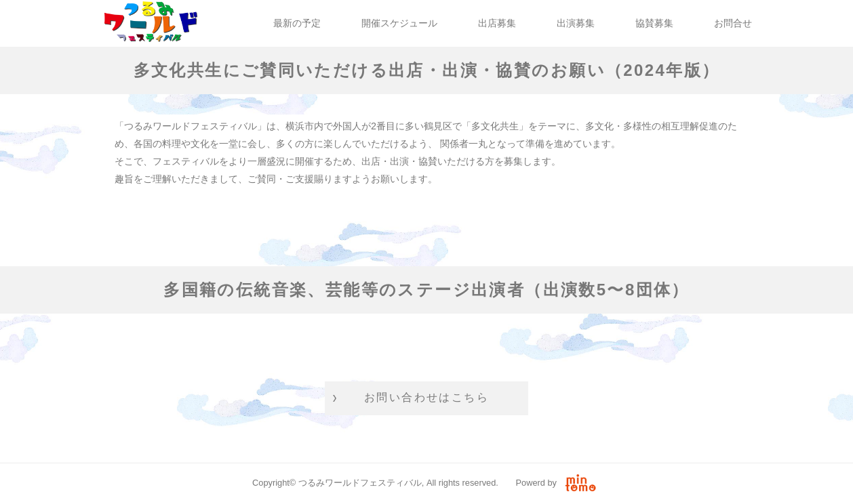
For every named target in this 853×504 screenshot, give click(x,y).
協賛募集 (654, 23)
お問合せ (733, 23)
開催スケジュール (399, 23)
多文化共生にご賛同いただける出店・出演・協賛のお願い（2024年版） (427, 70)
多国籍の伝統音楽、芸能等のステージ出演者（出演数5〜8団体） (426, 290)
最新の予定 (297, 23)
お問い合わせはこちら (426, 397)
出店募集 (497, 23)
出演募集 (576, 23)
